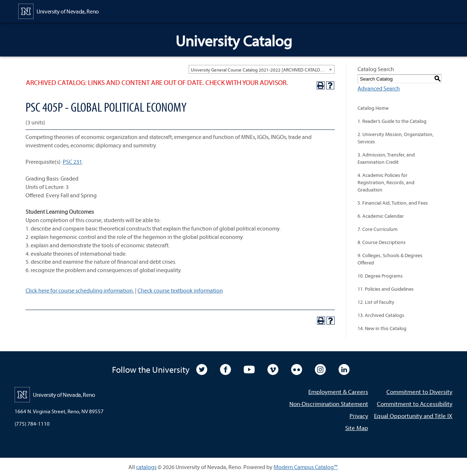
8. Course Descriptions (382, 242)
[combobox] (262, 69)
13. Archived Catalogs (381, 315)
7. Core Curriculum (378, 229)
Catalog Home (373, 108)
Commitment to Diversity (419, 392)
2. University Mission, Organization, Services (395, 138)
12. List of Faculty (376, 302)
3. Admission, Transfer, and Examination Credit (386, 158)
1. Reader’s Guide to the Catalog (392, 121)
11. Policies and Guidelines (386, 289)
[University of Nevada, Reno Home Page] (59, 11)
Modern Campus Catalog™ (306, 467)
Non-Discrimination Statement (329, 404)
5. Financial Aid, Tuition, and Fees (393, 203)
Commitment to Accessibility (415, 404)
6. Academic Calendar (381, 216)
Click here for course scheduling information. (80, 290)
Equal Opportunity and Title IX (413, 416)
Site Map (357, 428)
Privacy (359, 416)
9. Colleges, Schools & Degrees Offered (390, 259)
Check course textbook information (180, 290)
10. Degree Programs (380, 276)
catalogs (146, 467)
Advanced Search (379, 88)
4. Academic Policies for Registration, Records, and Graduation (386, 182)
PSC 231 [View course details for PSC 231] (72, 162)
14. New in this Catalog (382, 328)
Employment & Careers (338, 392)
